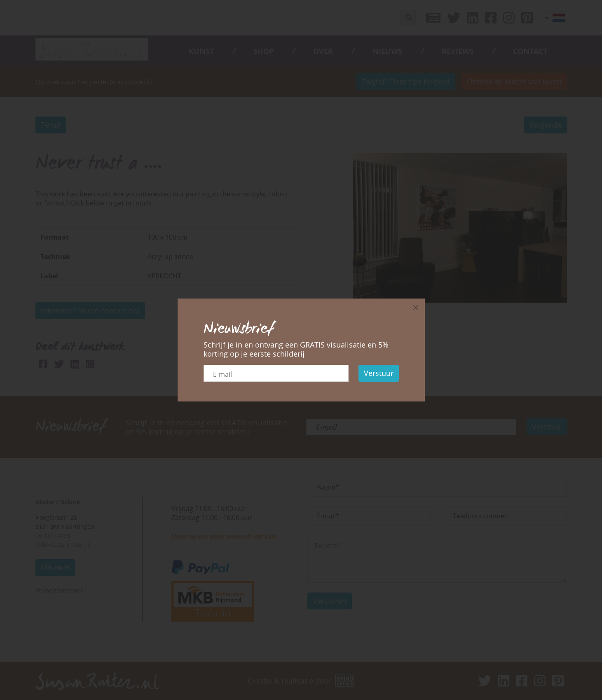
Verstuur (379, 373)
